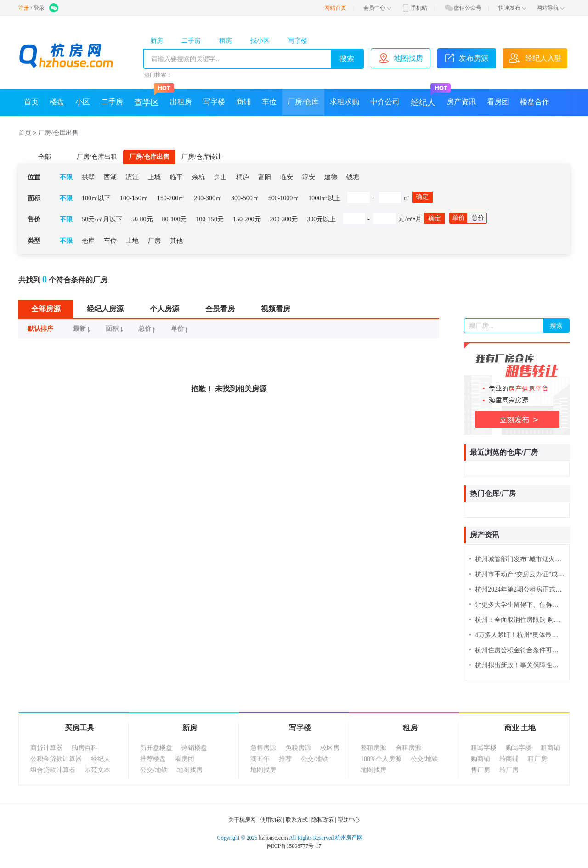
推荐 (285, 759)
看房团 (498, 102)
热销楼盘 (194, 748)
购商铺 (481, 759)
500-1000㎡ (284, 198)
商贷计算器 (46, 748)
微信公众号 (463, 8)
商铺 (243, 102)
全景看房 (220, 309)
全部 (45, 157)
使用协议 (271, 820)
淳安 (309, 177)
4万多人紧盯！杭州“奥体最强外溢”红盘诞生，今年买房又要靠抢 (517, 635)
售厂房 (481, 770)
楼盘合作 (535, 102)
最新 (83, 329)
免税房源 (298, 748)
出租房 (181, 102)
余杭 (198, 177)
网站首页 (335, 8)
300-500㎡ (245, 198)
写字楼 (298, 41)
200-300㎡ (208, 198)
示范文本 (97, 770)
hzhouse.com (274, 838)
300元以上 (321, 219)
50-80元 (142, 219)
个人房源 (164, 309)
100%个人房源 (381, 759)
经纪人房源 (105, 309)
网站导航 (550, 8)
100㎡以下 (96, 198)
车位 (269, 102)
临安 (287, 177)
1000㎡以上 (324, 198)
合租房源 (408, 748)
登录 (39, 8)
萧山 (220, 177)
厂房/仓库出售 (58, 133)
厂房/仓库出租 (97, 157)
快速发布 (512, 8)
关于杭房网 (242, 820)
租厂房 (537, 759)
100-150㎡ (134, 198)
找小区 (260, 41)
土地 (132, 241)
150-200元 (247, 219)
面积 (116, 329)
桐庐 (243, 177)
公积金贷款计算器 (56, 759)
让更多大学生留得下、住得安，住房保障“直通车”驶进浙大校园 (517, 605)
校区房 (330, 748)
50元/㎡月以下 (102, 219)
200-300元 (284, 219)
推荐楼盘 (153, 759)
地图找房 (190, 770)
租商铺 (550, 748)
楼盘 (57, 102)
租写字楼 (484, 748)
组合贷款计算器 (53, 770)
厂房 (154, 241)
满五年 (260, 759)
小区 (83, 102)
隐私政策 (322, 820)
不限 (66, 177)
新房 (157, 41)
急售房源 (263, 748)
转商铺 (509, 759)
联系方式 (297, 820)
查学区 (149, 98)
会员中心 (377, 8)
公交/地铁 (154, 770)
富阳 (265, 177)
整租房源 (373, 748)
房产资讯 (461, 102)
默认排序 (40, 329)
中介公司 (385, 102)
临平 (176, 177)
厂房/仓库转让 (202, 157)
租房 (226, 41)
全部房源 (46, 309)
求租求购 (345, 102)
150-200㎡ (171, 198)
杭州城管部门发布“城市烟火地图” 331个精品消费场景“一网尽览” (517, 559)
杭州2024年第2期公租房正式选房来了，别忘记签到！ (517, 589)
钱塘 (353, 177)
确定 (422, 197)
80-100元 (175, 219)
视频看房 (276, 309)
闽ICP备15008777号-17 (294, 846)
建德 (331, 177)
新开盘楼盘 (156, 748)
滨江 (132, 177)
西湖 (110, 177)
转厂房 (509, 770)
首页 (31, 102)
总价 (478, 218)
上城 (154, 177)
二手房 (191, 41)
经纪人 (426, 98)
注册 (24, 8)
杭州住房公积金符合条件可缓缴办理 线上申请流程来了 (517, 650)
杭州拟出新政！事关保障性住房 (517, 665)
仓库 (88, 241)
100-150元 (210, 219)
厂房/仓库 (303, 102)
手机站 (414, 8)
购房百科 (85, 748)
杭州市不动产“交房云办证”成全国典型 (517, 574)
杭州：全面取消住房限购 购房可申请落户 (517, 620)
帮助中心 (349, 820)
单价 (458, 218)
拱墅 (88, 177)
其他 (176, 241)
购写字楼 (519, 748)
